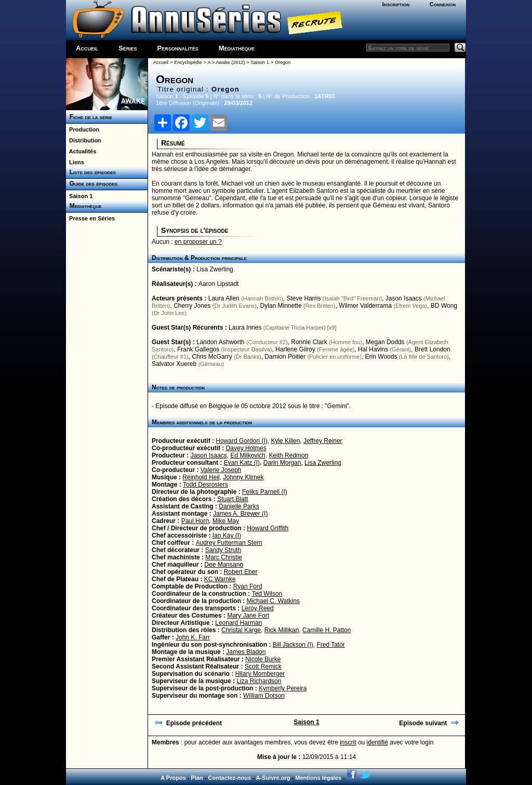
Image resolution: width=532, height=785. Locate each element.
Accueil (87, 48)
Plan (197, 778)
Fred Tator (330, 645)
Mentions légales (318, 778)
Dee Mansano (224, 565)
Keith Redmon (288, 455)
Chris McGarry (212, 357)
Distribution (84, 140)
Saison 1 (79, 196)
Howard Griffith (268, 528)
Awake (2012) (231, 62)
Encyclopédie (188, 62)
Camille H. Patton (327, 630)
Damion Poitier (285, 357)
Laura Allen (224, 298)
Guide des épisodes (92, 184)
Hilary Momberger (260, 674)
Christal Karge (241, 630)
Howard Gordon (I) (241, 441)
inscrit (348, 742)
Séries (128, 48)
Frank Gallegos (198, 349)
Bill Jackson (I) (293, 645)
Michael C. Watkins (273, 601)
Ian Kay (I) (227, 535)
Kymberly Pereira (283, 688)
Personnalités (178, 48)
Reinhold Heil (201, 477)
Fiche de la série (89, 117)
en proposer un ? (198, 242)
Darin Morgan (282, 463)
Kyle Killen (285, 441)
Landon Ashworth (221, 342)
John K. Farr (193, 637)
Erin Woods (381, 357)
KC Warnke (220, 579)
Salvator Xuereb (174, 364)
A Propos (173, 778)
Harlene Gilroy (295, 349)
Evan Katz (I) (242, 463)
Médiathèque (237, 48)
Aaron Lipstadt (218, 284)
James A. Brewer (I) (240, 514)
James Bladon (246, 652)
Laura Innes (245, 328)
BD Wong (444, 306)
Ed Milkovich (248, 455)
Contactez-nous (230, 778)
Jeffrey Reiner (323, 441)
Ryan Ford (248, 586)
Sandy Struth (223, 550)
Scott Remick (263, 666)
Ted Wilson (267, 594)
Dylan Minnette (281, 306)
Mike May (226, 521)
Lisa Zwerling (215, 269)
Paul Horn (195, 521)
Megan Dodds (385, 342)
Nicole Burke (263, 659)
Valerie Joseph (221, 470)
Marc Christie (224, 557)
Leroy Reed (258, 608)
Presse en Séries (90, 218)
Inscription (396, 4)
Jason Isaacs (404, 298)
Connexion (443, 4)
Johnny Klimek (243, 477)
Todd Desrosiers (205, 485)
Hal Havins (373, 349)
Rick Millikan (282, 630)
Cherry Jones (192, 306)
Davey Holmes (246, 448)
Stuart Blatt (232, 499)
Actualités (81, 151)
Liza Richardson (259, 681)
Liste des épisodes (91, 172)
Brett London (433, 349)
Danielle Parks (239, 506)
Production (83, 129)
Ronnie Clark (309, 342)
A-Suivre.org (273, 778)
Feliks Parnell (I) (265, 492)
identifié (377, 742)
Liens (75, 162)
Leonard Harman (238, 623)
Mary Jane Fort (248, 616)
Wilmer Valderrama (365, 306)
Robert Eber (241, 572)
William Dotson (264, 696)
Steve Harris (303, 298)
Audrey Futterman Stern (229, 543)
